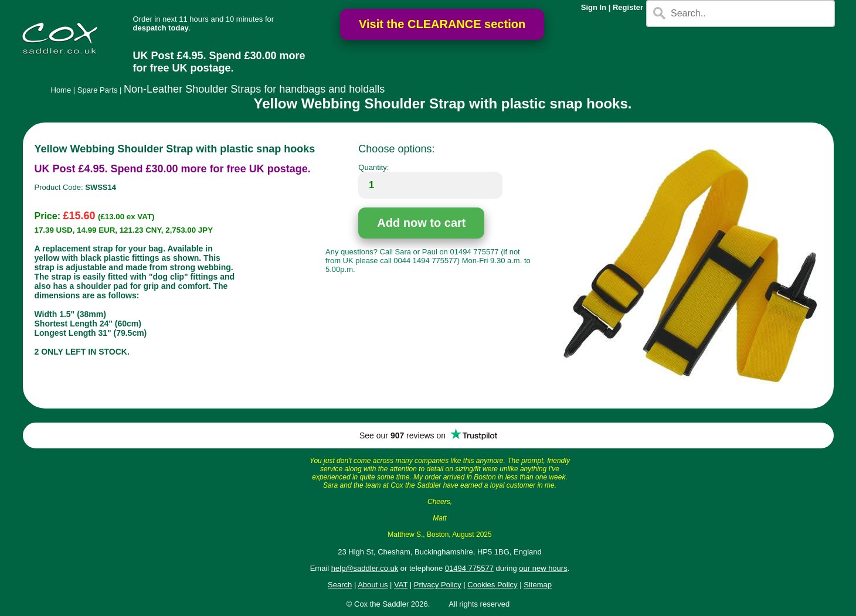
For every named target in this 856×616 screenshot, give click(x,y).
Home (61, 90)
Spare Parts (98, 90)
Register (628, 7)
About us (373, 585)
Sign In (594, 7)
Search (340, 585)
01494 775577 (469, 568)
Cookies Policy (492, 585)
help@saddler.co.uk (365, 568)
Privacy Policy (438, 585)
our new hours (543, 568)
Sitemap (538, 585)
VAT (401, 585)
